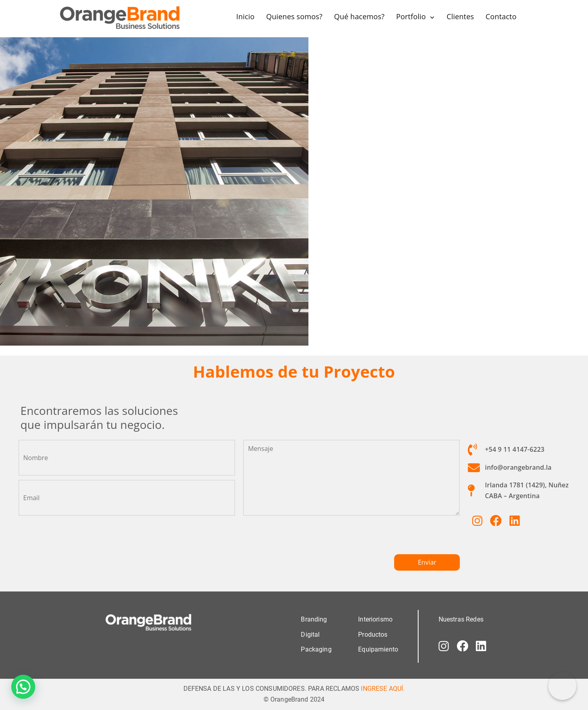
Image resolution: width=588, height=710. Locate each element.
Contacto (501, 16)
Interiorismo (375, 619)
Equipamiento (378, 649)
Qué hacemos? (359, 16)
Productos (373, 634)
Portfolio (411, 16)
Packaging (316, 649)
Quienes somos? (294, 16)
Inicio (245, 16)
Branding (314, 619)
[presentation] (304, 538)
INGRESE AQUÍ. (383, 688)
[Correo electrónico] (562, 686)
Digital (310, 634)
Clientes (460, 16)
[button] (23, 687)
